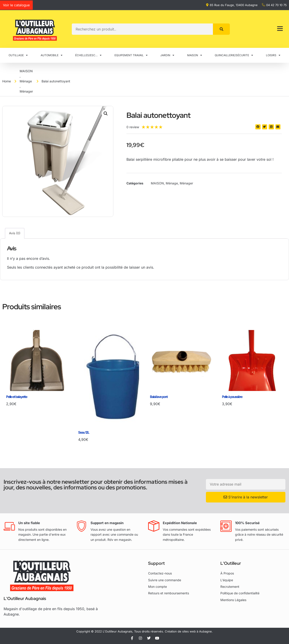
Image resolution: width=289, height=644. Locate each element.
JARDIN (167, 55)
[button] (106, 114)
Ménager (26, 91)
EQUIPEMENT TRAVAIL (131, 55)
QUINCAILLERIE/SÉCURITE (234, 55)
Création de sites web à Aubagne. (189, 631)
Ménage (26, 81)
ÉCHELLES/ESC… (88, 55)
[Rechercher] (221, 29)
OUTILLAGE (18, 55)
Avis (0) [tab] (15, 233)
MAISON (195, 55)
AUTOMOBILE (52, 55)
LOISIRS (273, 55)
